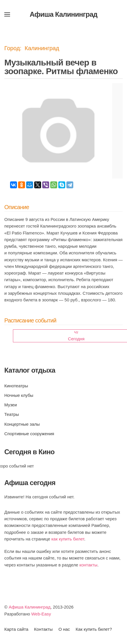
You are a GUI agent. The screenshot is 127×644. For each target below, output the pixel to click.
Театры (12, 414)
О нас (64, 629)
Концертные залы (22, 424)
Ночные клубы (19, 395)
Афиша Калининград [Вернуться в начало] (63, 14)
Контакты (44, 629)
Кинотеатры (16, 386)
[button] (7, 14)
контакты (88, 565)
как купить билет (68, 539)
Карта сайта (16, 629)
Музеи (11, 405)
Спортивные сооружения (29, 434)
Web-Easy (41, 614)
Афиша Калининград (30, 607)
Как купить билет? (94, 629)
